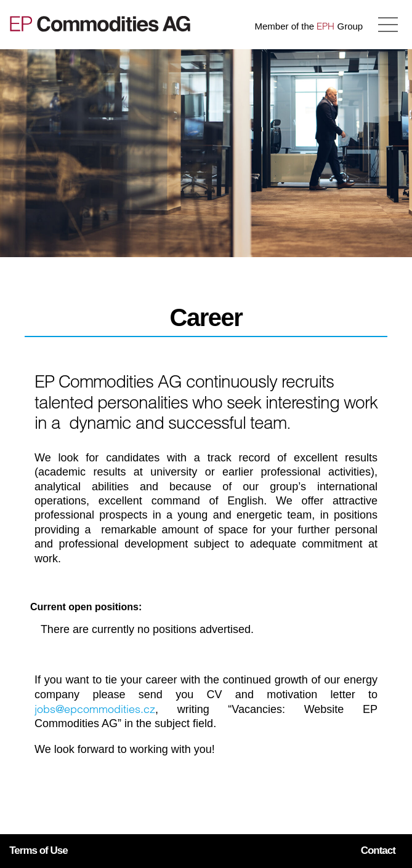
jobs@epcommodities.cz (95, 709)
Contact (378, 850)
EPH (325, 26)
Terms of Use (38, 850)
